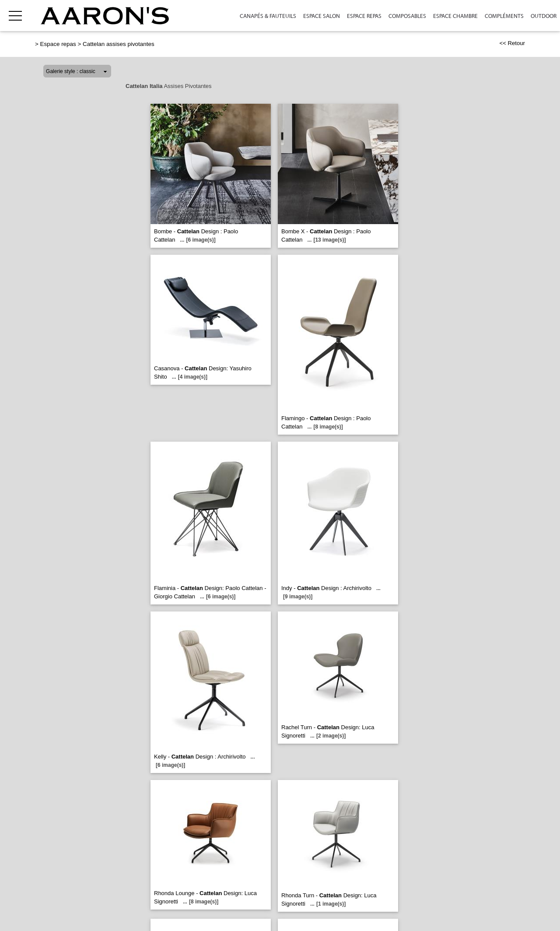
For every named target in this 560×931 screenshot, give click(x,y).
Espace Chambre (455, 16)
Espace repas (364, 16)
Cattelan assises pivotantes (119, 44)
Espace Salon (322, 16)
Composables (407, 16)
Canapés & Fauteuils (268, 16)
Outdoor (544, 16)
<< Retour (512, 43)
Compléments (504, 16)
